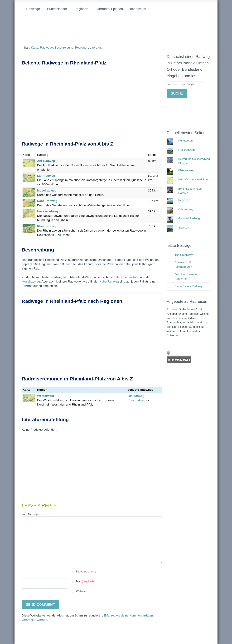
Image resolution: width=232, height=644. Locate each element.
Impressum (138, 9)
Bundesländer (57, 9)
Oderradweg (186, 209)
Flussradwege (187, 150)
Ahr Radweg (46, 161)
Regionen (81, 9)
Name (86, 572)
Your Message (30, 514)
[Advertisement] (92, 104)
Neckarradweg (48, 211)
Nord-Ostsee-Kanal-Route (194, 180)
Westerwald (46, 396)
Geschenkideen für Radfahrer (186, 277)
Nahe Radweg (109, 281)
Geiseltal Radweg (189, 218)
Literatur (95, 48)
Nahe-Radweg (47, 201)
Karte (35, 48)
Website (81, 591)
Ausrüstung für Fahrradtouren (184, 265)
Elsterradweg (186, 170)
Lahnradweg (46, 176)
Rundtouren (186, 141)
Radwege (33, 9)
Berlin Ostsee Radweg (188, 286)
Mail (85, 581)
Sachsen (184, 228)
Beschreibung (64, 48)
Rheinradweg (47, 226)
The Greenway (184, 255)
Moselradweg (47, 190)
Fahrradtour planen (109, 9)
